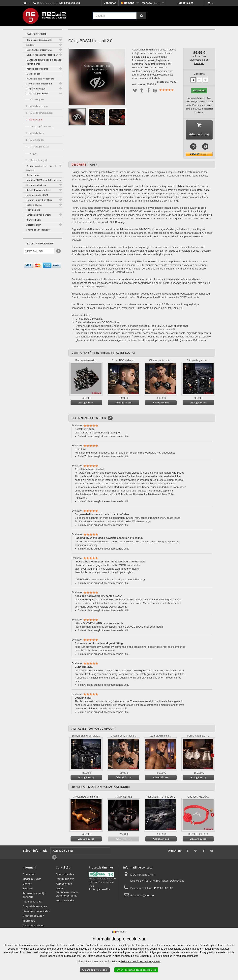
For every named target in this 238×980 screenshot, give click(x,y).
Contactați (110, 3)
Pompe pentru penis (37, 69)
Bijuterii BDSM (34, 220)
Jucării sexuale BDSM (37, 195)
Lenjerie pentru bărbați (39, 215)
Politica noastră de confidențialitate (141, 961)
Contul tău (63, 867)
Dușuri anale (33, 175)
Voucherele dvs (65, 900)
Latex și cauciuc (34, 205)
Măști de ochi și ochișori (41, 113)
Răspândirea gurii (38, 160)
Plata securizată (32, 902)
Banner (27, 884)
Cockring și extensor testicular (42, 55)
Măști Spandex (36, 140)
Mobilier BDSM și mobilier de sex (44, 180)
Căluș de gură (36, 120)
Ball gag (33, 153)
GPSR (94, 164)
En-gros (28, 888)
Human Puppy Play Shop (39, 200)
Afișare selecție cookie (95, 970)
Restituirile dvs (65, 879)
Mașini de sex (33, 74)
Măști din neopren (38, 106)
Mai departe (123, 117)
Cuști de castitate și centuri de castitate (42, 168)
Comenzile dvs (65, 874)
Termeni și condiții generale (34, 895)
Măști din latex (36, 133)
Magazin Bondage (36, 89)
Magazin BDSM (32, 879)
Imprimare (29, 921)
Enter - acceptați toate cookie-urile (136, 970)
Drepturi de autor (33, 916)
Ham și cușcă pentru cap (41, 126)
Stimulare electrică (36, 185)
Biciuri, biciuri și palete (38, 190)
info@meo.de (146, 895)
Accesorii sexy (34, 225)
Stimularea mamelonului (39, 84)
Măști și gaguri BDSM (37, 94)
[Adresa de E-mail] (39, 251)
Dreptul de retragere (35, 906)
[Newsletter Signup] (58, 251)
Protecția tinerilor (100, 889)
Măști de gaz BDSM (39, 147)
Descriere (79, 164)
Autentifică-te (185, 3)
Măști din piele (36, 99)
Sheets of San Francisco (39, 230)
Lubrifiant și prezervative (39, 50)
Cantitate (199, 74)
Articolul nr (139, 84)
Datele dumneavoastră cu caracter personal (67, 892)
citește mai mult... (167, 82)
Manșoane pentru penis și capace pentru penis (44, 62)
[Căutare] (141, 16)
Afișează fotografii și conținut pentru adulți (97, 78)
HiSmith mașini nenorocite (40, 79)
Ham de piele (33, 210)
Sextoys (30, 45)
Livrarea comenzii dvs (36, 911)
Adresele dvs (64, 884)
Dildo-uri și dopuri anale (39, 40)
